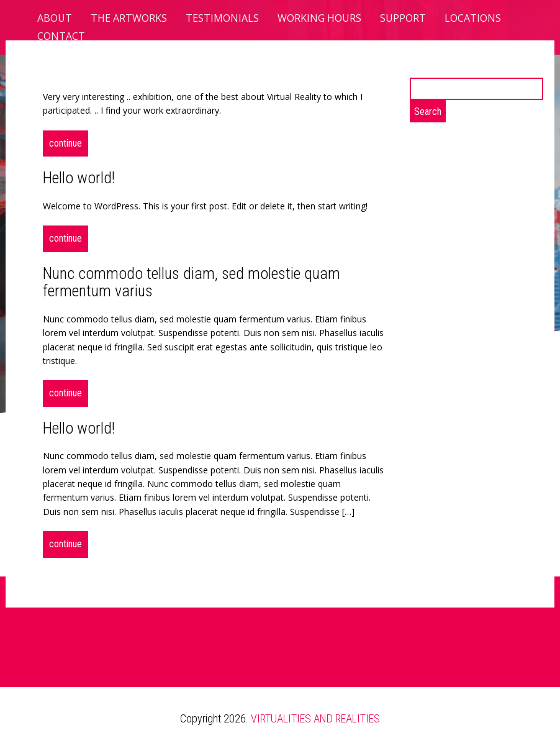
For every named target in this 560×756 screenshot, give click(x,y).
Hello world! (79, 178)
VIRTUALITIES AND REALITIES (315, 718)
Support (403, 18)
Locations (473, 18)
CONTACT (61, 36)
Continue (65, 143)
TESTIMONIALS (222, 18)
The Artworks (129, 18)
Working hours (319, 18)
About (55, 18)
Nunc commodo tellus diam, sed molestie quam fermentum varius (192, 282)
